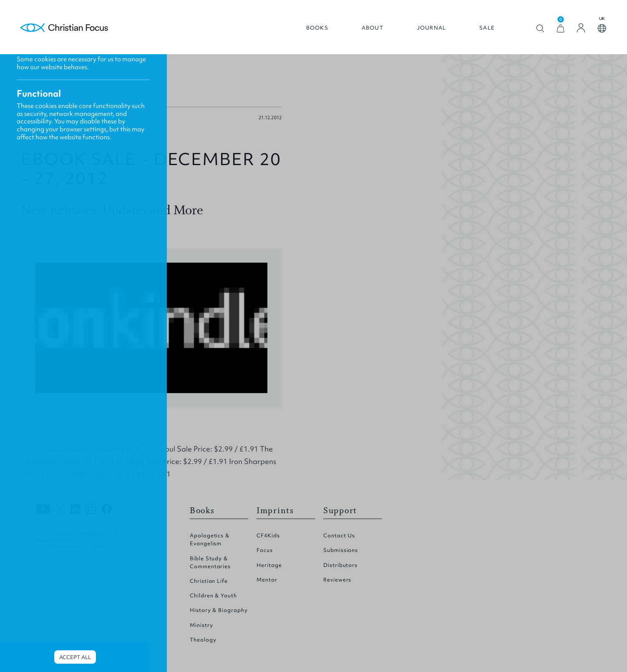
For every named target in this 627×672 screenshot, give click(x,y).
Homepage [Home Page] (64, 28)
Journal (431, 28)
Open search (540, 29)
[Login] (581, 28)
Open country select (602, 28)
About (373, 28)
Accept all (75, 657)
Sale (487, 28)
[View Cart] (561, 29)
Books (317, 28)
